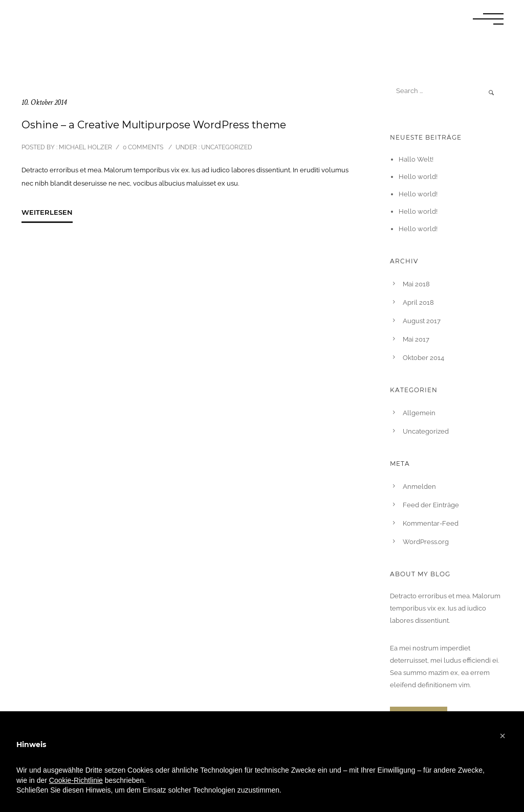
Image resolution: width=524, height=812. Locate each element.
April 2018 (418, 302)
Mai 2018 (416, 284)
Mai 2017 (416, 339)
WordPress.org (426, 542)
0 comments (143, 147)
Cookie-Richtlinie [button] (76, 780)
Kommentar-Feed (431, 523)
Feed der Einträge (431, 505)
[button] (503, 736)
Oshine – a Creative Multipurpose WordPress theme (154, 125)
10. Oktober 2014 (44, 103)
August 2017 (422, 321)
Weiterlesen (47, 212)
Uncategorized (226, 147)
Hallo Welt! (416, 159)
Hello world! (418, 177)
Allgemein (419, 413)
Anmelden (419, 487)
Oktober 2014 (423, 358)
